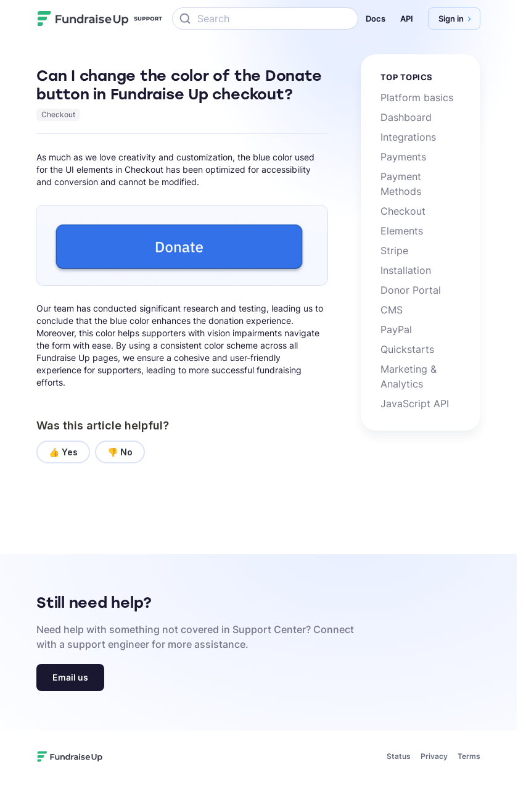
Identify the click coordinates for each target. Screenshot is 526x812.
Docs (376, 19)
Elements (402, 231)
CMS (392, 310)
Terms (469, 756)
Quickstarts (407, 349)
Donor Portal (411, 290)
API (407, 19)
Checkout (58, 114)
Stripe (394, 251)
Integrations (408, 137)
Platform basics (417, 97)
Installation (406, 270)
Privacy (434, 756)
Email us (70, 677)
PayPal (396, 329)
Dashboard (406, 117)
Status (399, 756)
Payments (403, 157)
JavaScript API (415, 404)
